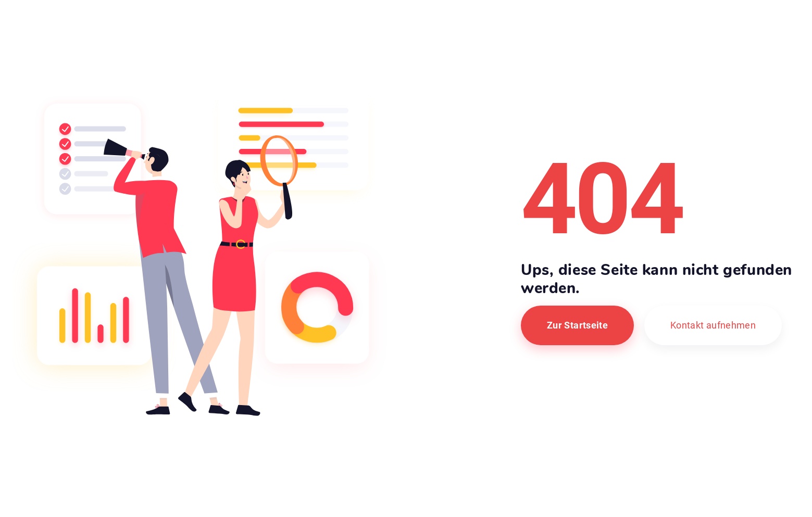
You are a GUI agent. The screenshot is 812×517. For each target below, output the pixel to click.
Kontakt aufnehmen (713, 325)
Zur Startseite (577, 325)
